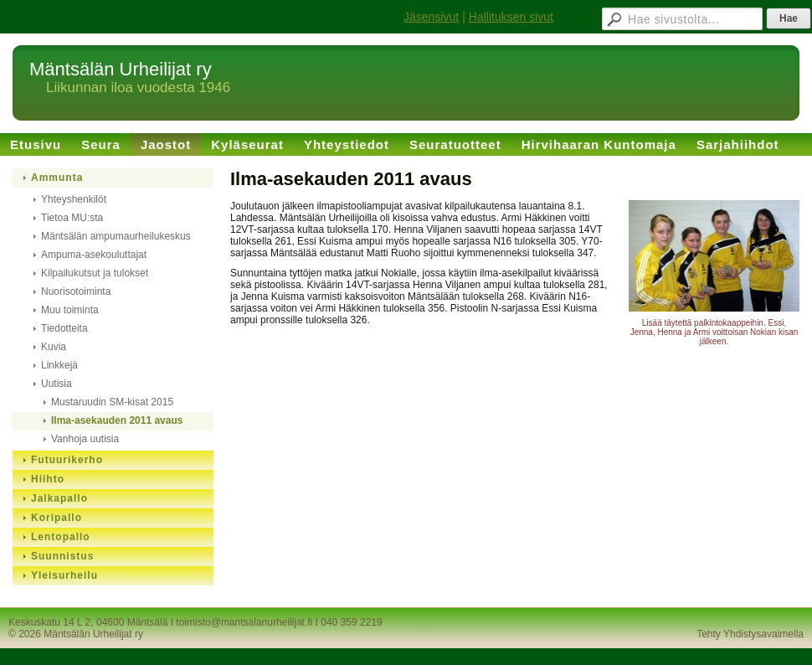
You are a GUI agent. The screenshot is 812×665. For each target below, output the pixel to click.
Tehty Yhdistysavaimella (750, 634)
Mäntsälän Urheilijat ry (121, 69)
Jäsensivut (431, 17)
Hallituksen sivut (511, 17)
